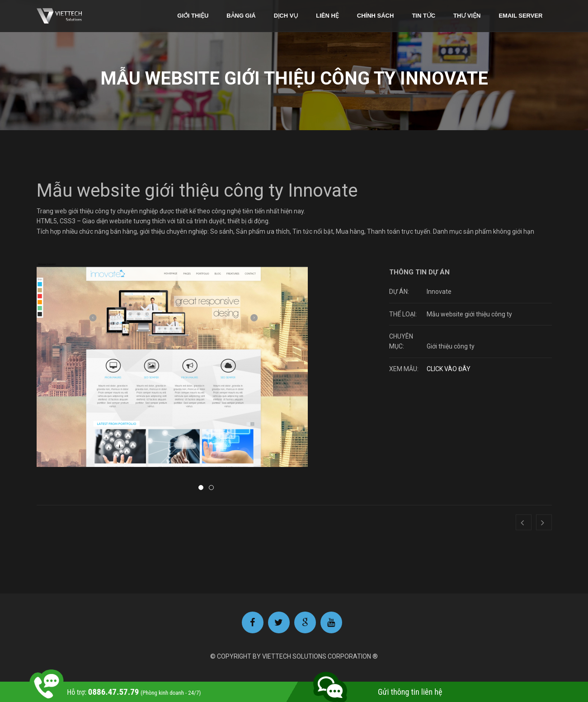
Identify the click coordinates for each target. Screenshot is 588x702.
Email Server (520, 16)
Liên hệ (327, 16)
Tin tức (423, 16)
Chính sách (376, 16)
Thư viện (467, 16)
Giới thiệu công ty (451, 346)
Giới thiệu (193, 16)
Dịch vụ (286, 16)
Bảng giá (241, 16)
